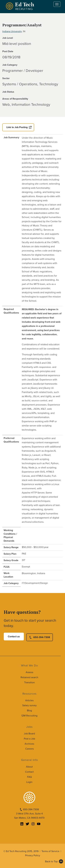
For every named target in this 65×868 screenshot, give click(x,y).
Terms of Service (50, 851)
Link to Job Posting (17, 127)
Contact (29, 772)
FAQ (29, 777)
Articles (29, 700)
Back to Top (51, 861)
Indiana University (12, 31)
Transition (29, 683)
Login (29, 782)
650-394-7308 (42, 637)
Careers (29, 749)
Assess (29, 672)
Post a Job (29, 739)
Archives (29, 744)
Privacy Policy (33, 855)
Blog (29, 711)
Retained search (29, 677)
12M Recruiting (29, 716)
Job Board (29, 734)
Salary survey (29, 705)
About (29, 767)
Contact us (14, 637)
